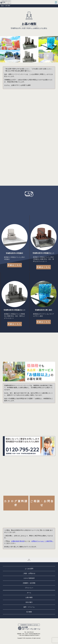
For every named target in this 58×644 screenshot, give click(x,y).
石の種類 (29, 612)
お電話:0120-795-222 (18, 541)
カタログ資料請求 (16, 503)
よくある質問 (29, 569)
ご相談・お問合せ (42, 503)
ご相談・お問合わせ (29, 573)
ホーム (29, 593)
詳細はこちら (14, 265)
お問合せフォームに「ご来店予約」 (42, 541)
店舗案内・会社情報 (29, 583)
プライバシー (29, 588)
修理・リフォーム (29, 607)
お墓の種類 (29, 597)
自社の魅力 (29, 602)
